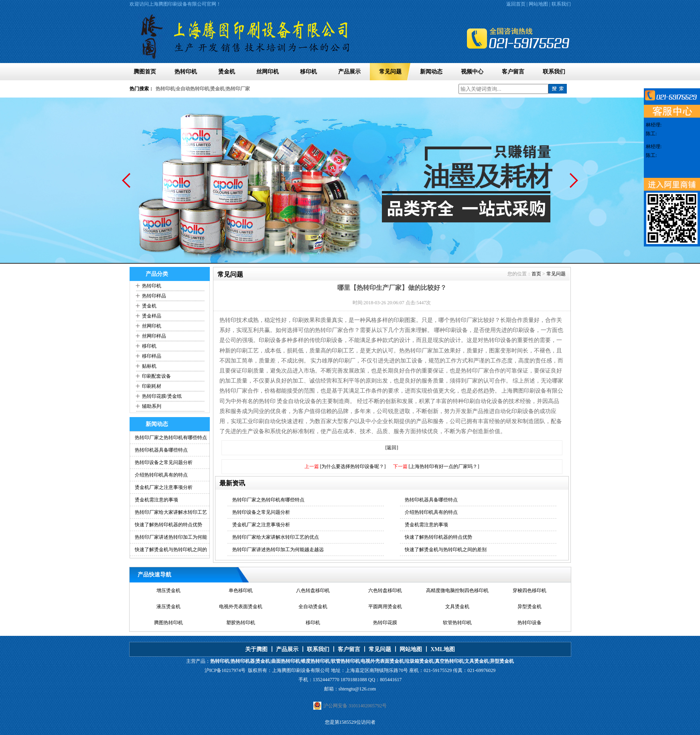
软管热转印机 (457, 623)
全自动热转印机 (193, 89)
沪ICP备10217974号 (225, 670)
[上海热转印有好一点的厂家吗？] (444, 466)
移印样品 (152, 356)
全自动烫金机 (313, 607)
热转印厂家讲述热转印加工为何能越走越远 (278, 550)
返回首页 (516, 4)
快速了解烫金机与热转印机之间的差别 (446, 550)
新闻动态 (431, 72)
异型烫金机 (530, 607)
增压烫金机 (168, 590)
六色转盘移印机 (385, 590)
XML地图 (443, 649)
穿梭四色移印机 (530, 590)
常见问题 (390, 72)
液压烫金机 (168, 607)
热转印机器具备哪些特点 (161, 450)
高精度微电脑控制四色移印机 (457, 590)
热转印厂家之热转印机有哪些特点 (171, 438)
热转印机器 (243, 661)
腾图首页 (145, 72)
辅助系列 (152, 406)
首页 (536, 274)
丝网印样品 (154, 336)
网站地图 (538, 4)
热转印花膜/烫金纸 (162, 396)
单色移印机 (241, 590)
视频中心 (472, 72)
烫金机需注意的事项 (156, 500)
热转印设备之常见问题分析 (164, 462)
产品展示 (349, 72)
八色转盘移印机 (313, 590)
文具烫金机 (457, 607)
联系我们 (561, 4)
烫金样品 (152, 316)
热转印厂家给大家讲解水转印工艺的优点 (276, 537)
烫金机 (227, 72)
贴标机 (149, 366)
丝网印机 (268, 72)
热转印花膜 (385, 623)
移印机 (308, 72)
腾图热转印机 (168, 623)
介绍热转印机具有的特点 (161, 475)
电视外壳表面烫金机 (241, 607)
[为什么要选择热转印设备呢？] (353, 466)
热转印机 (186, 72)
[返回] (392, 448)
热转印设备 (530, 623)
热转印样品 (154, 296)
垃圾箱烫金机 (419, 661)
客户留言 (513, 72)
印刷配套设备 (156, 376)
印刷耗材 (152, 386)
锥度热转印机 (315, 661)
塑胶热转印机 (241, 623)
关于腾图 (256, 649)
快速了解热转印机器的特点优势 (168, 525)
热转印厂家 (238, 89)
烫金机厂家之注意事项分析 (164, 487)
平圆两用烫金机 (385, 607)
